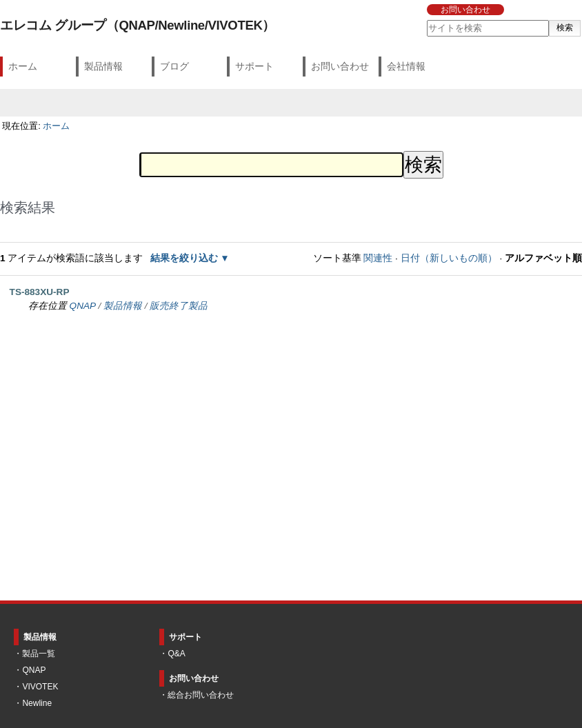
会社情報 (406, 66)
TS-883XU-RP (40, 292)
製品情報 (103, 66)
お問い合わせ (465, 10)
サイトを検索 (426, 20)
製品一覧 (39, 654)
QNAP (83, 306)
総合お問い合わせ (201, 695)
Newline (37, 703)
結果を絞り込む (184, 258)
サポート (254, 66)
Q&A (176, 654)
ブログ (174, 66)
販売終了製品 (179, 306)
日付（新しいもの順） (449, 258)
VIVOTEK (40, 687)
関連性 (378, 258)
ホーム (23, 66)
